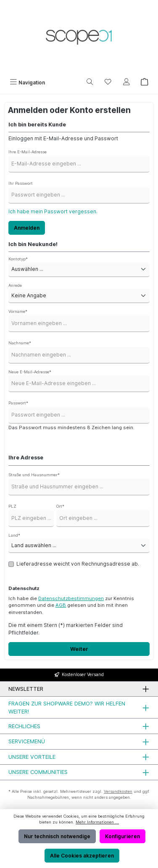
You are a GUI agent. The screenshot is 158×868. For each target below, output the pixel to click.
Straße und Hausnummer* (34, 475)
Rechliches (24, 726)
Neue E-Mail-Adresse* (30, 372)
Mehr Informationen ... (97, 822)
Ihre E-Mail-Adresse (28, 152)
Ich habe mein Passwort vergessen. (53, 211)
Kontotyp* (18, 259)
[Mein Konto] (126, 83)
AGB (61, 605)
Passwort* (18, 403)
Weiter (79, 649)
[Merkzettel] (108, 83)
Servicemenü (27, 741)
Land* (14, 535)
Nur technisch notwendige (57, 836)
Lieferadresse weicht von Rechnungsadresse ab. (78, 564)
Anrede (15, 285)
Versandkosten (118, 791)
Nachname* (20, 343)
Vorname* (18, 311)
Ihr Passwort (21, 183)
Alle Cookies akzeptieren (82, 856)
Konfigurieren (122, 836)
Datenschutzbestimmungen (71, 598)
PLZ (12, 506)
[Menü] (27, 83)
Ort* (60, 506)
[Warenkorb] (145, 83)
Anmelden (27, 228)
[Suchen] (90, 83)
